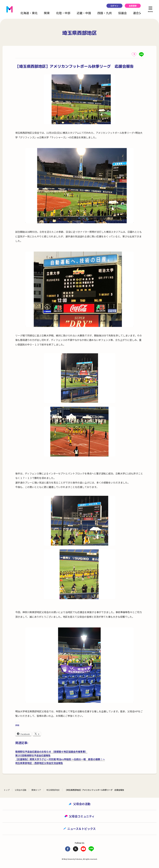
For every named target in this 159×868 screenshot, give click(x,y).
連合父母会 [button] (140, 13)
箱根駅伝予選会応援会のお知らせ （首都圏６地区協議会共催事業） (51, 752)
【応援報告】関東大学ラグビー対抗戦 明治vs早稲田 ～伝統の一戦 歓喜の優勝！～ (60, 759)
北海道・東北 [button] (29, 13)
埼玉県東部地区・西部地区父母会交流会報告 (39, 763)
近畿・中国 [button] (84, 13)
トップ (7, 790)
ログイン (114, 6)
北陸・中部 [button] (63, 13)
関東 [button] (47, 13)
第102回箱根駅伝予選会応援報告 (33, 755)
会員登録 (133, 6)
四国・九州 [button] (105, 13)
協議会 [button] (122, 13)
